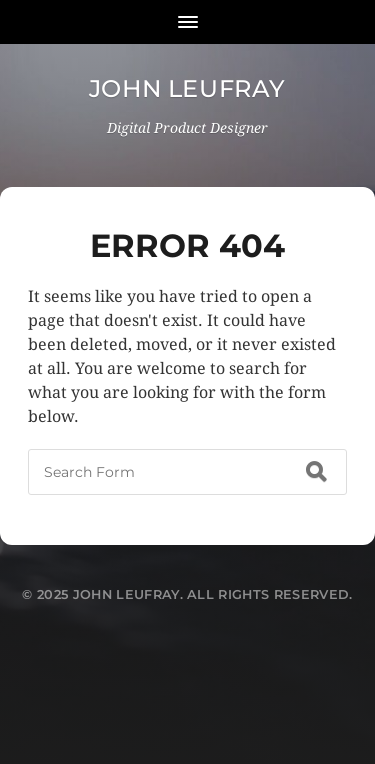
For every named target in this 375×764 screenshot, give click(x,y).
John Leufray (187, 88)
